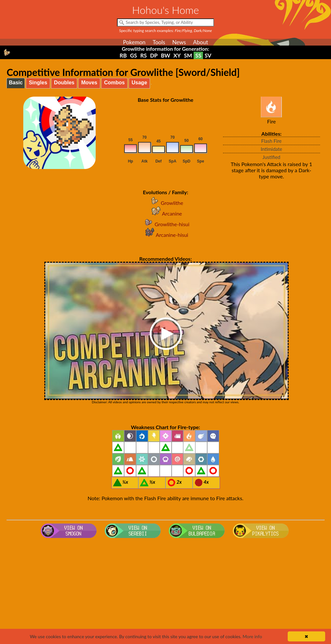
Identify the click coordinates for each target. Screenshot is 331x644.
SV (208, 55)
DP (154, 55)
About (200, 42)
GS (133, 55)
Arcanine (165, 213)
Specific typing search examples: (166, 31)
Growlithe (165, 203)
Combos (114, 83)
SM (188, 55)
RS (144, 55)
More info (252, 636)
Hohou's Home (166, 10)
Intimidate (271, 149)
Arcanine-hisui (165, 235)
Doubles (64, 83)
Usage (139, 83)
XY (177, 55)
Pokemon (134, 42)
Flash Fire (271, 141)
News (179, 42)
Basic (16, 83)
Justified (271, 157)
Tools (159, 42)
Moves (89, 83)
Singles (38, 83)
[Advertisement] (166, 592)
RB (123, 55)
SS (198, 55)
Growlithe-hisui (165, 224)
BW (166, 55)
